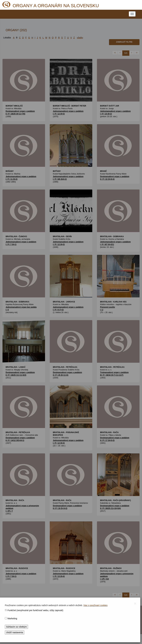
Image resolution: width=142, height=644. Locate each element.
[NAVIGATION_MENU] (132, 14)
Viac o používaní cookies (95, 605)
